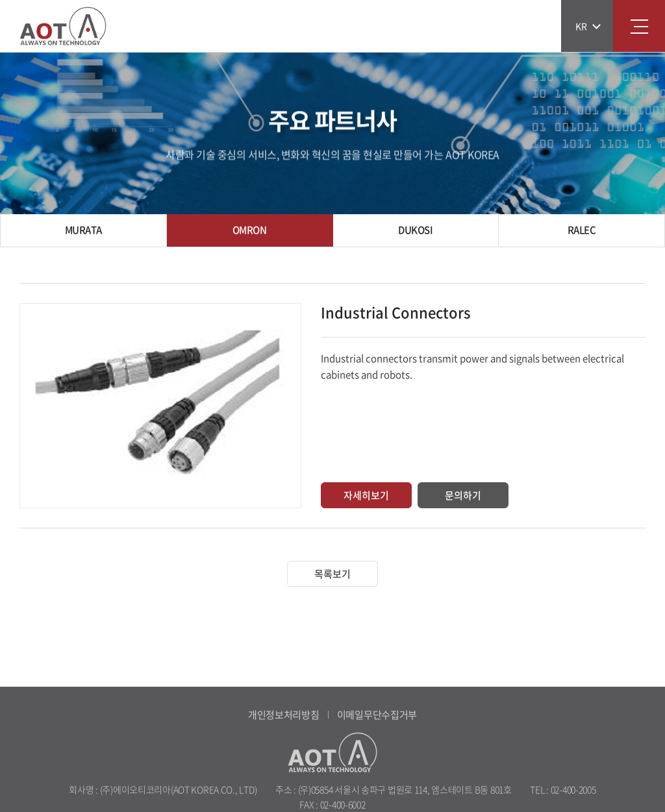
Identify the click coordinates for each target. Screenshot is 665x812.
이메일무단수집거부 (377, 715)
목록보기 (332, 574)
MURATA (83, 230)
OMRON (250, 230)
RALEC (582, 230)
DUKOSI (415, 230)
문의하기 (463, 495)
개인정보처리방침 (284, 715)
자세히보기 (366, 495)
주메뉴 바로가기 (0, 0)
